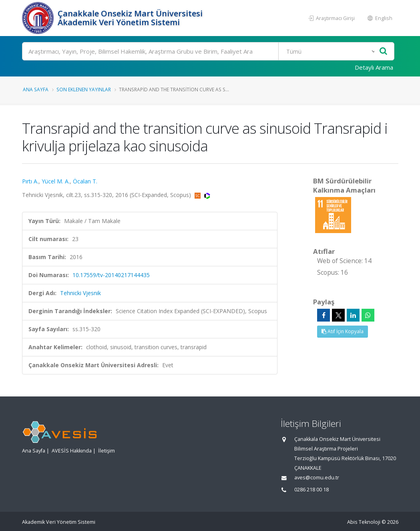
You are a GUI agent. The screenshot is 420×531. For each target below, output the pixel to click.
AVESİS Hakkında (72, 451)
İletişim (107, 451)
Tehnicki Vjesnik (80, 293)
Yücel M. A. (56, 181)
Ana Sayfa (36, 89)
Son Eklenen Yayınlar (84, 89)
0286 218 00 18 (311, 490)
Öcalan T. (85, 181)
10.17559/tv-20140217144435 (111, 275)
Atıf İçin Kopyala (343, 331)
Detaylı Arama (374, 67)
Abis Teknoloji (364, 522)
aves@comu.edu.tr (317, 478)
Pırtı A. (30, 181)
